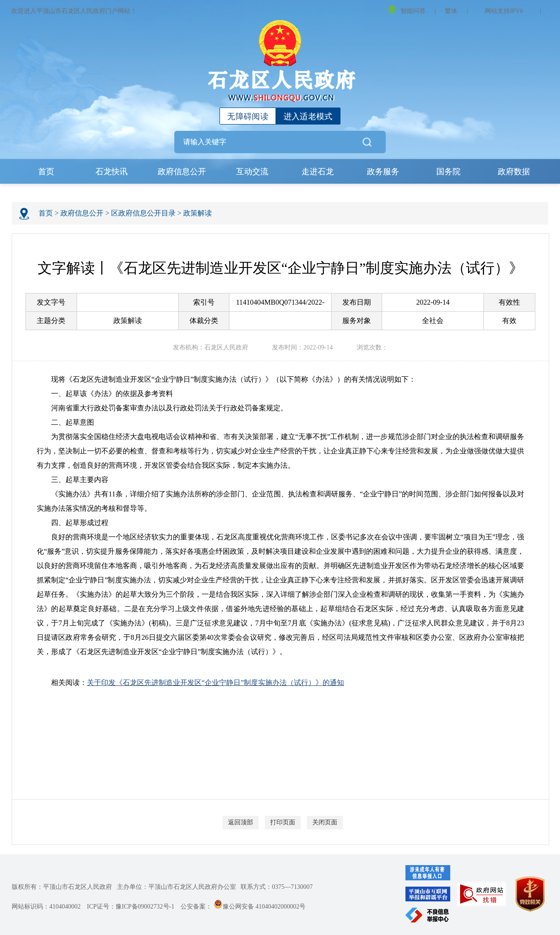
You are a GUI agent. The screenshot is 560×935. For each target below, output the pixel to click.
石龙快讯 (112, 172)
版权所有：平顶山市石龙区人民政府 (62, 887)
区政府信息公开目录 (143, 213)
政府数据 (514, 172)
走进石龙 (318, 172)
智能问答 (407, 10)
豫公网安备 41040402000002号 (260, 907)
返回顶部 (241, 822)
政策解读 (198, 213)
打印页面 (283, 822)
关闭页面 (325, 822)
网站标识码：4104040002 (46, 907)
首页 (46, 172)
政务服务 (383, 172)
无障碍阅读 (248, 116)
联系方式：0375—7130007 (277, 887)
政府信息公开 (182, 172)
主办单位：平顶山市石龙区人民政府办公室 (177, 887)
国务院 (448, 172)
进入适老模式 (308, 116)
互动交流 (252, 172)
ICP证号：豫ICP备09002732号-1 (131, 907)
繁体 (451, 11)
